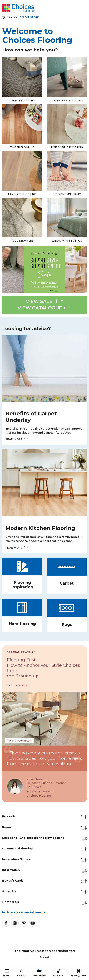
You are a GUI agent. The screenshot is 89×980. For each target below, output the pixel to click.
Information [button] (44, 870)
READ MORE (17, 439)
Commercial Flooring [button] (44, 849)
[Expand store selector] (21, 17)
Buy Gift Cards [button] (44, 881)
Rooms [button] (44, 827)
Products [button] (44, 817)
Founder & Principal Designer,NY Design (46, 785)
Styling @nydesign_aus (20, 741)
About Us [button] (44, 892)
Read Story (16, 686)
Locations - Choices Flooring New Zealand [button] (44, 838)
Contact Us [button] (44, 902)
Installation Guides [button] (44, 860)
